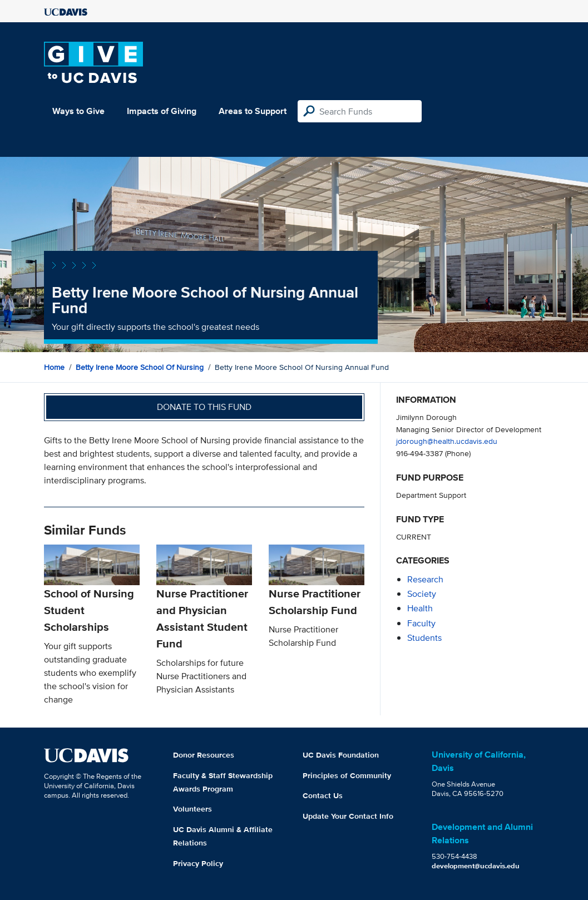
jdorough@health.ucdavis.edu (447, 441)
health (420, 608)
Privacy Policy (198, 863)
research (425, 579)
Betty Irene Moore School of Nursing (140, 367)
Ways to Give (78, 111)
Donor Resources (204, 755)
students (424, 638)
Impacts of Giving (162, 111)
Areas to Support (253, 111)
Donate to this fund (204, 407)
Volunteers (192, 809)
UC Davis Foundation (341, 755)
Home (54, 367)
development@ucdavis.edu (476, 866)
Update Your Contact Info (348, 816)
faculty (421, 623)
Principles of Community (347, 775)
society (422, 594)
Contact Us (323, 795)
